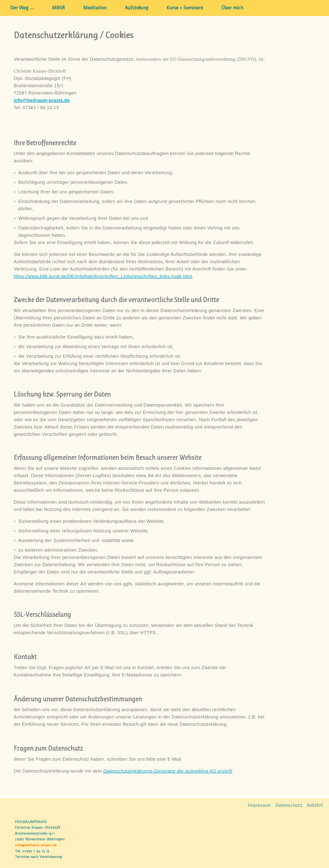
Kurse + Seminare (185, 8)
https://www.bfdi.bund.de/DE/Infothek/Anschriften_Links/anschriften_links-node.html (103, 276)
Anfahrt (315, 805)
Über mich (232, 8)
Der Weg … (22, 8)
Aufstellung (137, 8)
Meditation (95, 8)
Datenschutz (289, 805)
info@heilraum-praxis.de (36, 845)
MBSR (58, 8)
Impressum (259, 805)
